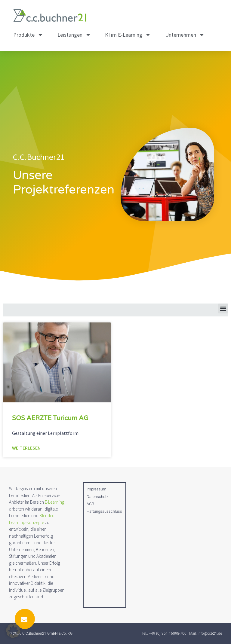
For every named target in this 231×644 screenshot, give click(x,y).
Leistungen (74, 35)
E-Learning (55, 502)
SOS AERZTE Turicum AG (50, 418)
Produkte (28, 35)
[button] (223, 308)
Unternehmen (185, 35)
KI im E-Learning (128, 35)
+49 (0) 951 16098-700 (168, 633)
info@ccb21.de (210, 633)
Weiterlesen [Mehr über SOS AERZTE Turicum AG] (26, 448)
